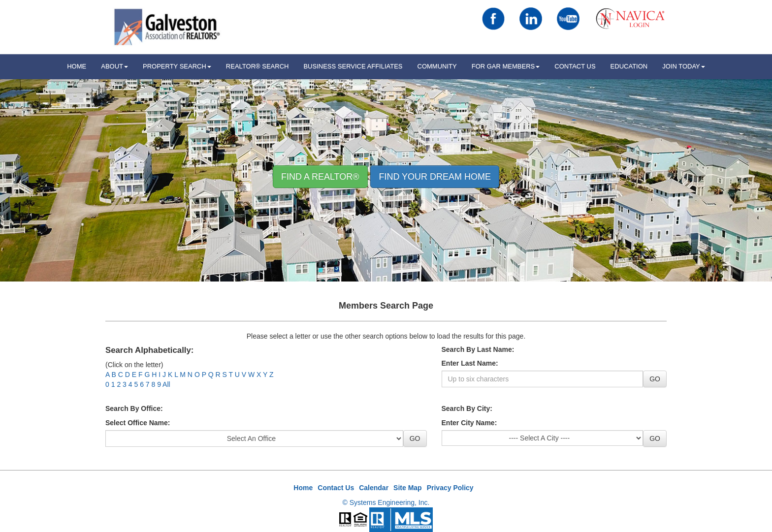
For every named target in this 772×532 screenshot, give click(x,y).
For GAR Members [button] (506, 66)
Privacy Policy (450, 488)
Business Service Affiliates (353, 66)
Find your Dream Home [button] (435, 177)
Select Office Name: (138, 423)
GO (655, 379)
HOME (77, 66)
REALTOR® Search (257, 66)
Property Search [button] (177, 66)
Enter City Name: (469, 423)
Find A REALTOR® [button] (320, 177)
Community (437, 66)
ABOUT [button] (114, 66)
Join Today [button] (684, 66)
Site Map (408, 488)
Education (629, 66)
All (166, 384)
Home (303, 488)
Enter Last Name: (470, 363)
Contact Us (575, 66)
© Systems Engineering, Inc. (386, 502)
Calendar (374, 488)
